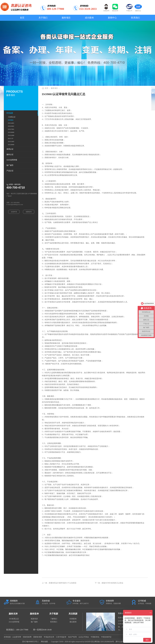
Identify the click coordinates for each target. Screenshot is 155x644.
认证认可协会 (84, 637)
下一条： (109, 583)
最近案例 (73, 622)
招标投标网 (27, 637)
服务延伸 (34, 614)
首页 (22, 18)
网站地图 (44, 642)
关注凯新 (73, 614)
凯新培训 (34, 619)
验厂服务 (34, 622)
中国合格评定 (106, 637)
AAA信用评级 (14, 622)
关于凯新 (54, 614)
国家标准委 (38, 637)
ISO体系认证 (14, 619)
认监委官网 (17, 637)
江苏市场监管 (61, 637)
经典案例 (73, 619)
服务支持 (13, 614)
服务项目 (54, 88)
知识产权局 (72, 637)
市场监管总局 (49, 637)
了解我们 (54, 619)
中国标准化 (95, 637)
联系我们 (54, 622)
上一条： (59, 583)
